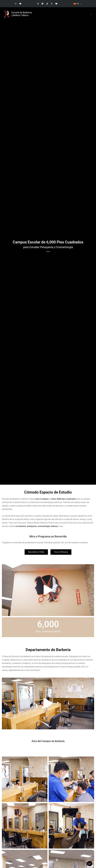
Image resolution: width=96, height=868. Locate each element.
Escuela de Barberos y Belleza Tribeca (22, 14)
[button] (91, 14)
